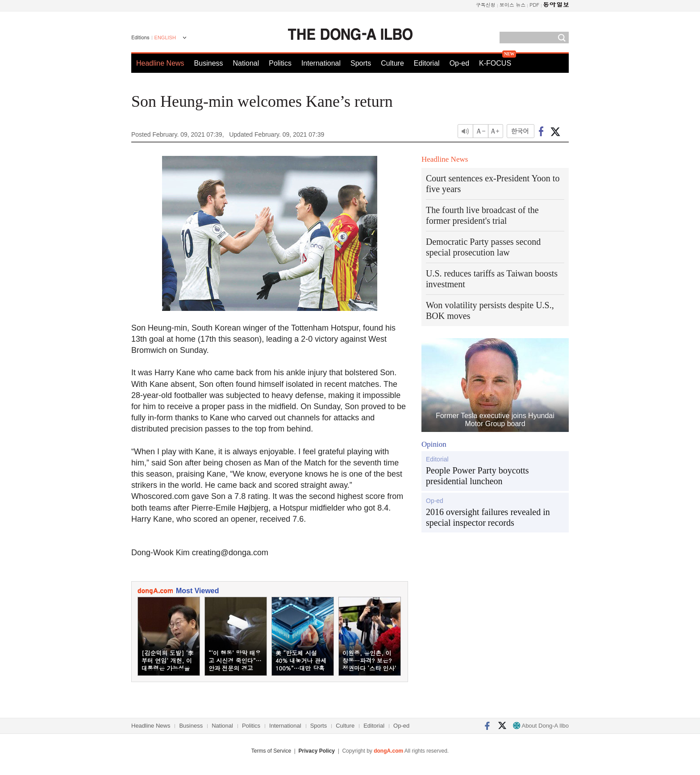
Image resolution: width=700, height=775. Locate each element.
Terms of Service (271, 751)
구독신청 (486, 5)
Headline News (160, 63)
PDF (534, 5)
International (321, 63)
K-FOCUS (495, 63)
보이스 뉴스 (513, 5)
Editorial (427, 63)
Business (209, 63)
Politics (280, 63)
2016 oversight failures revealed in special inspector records (488, 517)
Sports (361, 63)
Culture (392, 63)
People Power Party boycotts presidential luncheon (477, 476)
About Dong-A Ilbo (541, 726)
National (246, 63)
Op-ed (459, 63)
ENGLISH (165, 38)
